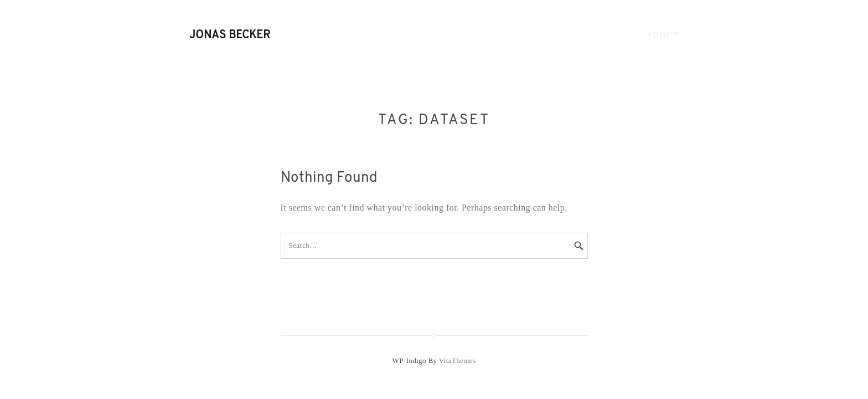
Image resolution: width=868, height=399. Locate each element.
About (662, 35)
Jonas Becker (230, 35)
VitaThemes (458, 360)
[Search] (571, 246)
